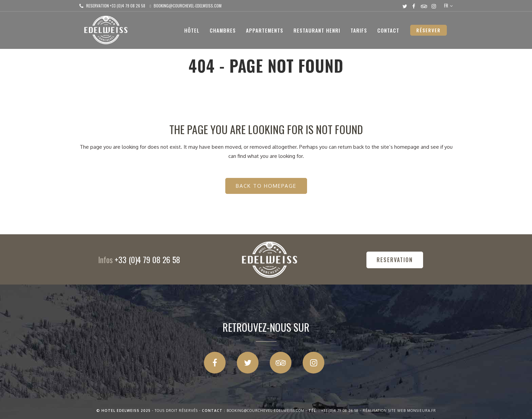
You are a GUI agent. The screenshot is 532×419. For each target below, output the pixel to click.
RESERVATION (395, 260)
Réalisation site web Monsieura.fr (399, 411)
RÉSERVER (429, 30)
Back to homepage (266, 186)
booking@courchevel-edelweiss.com (188, 6)
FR (446, 5)
